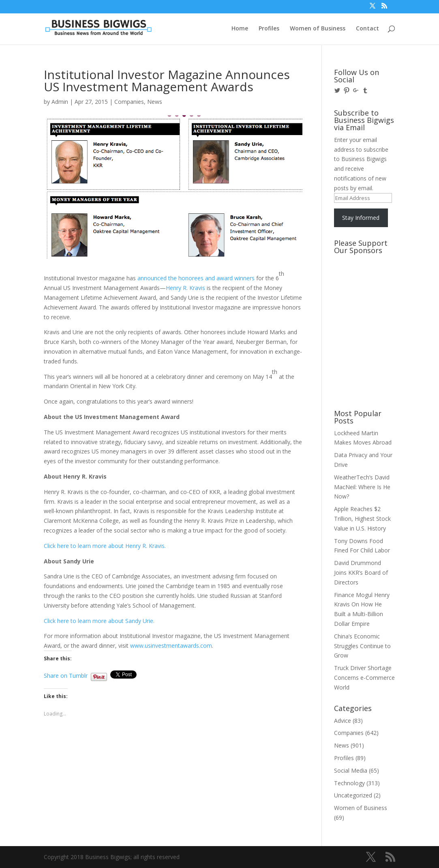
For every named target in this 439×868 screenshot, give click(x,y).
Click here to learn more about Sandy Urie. (99, 621)
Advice (343, 721)
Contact (367, 29)
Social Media (351, 770)
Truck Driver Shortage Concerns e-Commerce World (364, 678)
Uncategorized (353, 795)
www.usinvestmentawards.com (171, 646)
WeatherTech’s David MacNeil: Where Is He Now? (362, 487)
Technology (349, 783)
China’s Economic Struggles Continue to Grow (362, 646)
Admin (60, 102)
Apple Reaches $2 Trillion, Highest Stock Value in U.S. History (362, 519)
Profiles (269, 29)
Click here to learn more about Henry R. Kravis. (105, 546)
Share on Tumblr (66, 675)
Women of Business (318, 29)
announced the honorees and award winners (196, 278)
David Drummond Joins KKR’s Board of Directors (361, 573)
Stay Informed (361, 218)
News (155, 102)
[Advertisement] (370, 288)
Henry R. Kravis (185, 288)
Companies (129, 102)
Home (240, 29)
